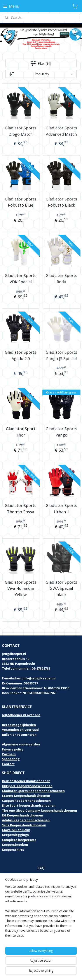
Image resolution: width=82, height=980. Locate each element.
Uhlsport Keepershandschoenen (27, 786)
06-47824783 (41, 668)
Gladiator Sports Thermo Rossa (21, 509)
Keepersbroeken (15, 845)
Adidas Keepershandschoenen (26, 820)
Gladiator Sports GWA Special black (61, 588)
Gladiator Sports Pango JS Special (61, 355)
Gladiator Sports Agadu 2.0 (21, 355)
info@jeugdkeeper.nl (39, 678)
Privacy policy (13, 749)
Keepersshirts (13, 850)
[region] (41, 913)
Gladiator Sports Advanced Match (61, 131)
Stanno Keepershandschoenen (26, 796)
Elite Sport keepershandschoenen (29, 805)
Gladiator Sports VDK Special (21, 279)
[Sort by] (41, 74)
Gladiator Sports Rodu (61, 279)
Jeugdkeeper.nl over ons (21, 715)
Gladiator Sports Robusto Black (61, 202)
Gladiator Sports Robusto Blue (21, 202)
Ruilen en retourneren (19, 735)
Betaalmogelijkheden (19, 725)
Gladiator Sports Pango (61, 432)
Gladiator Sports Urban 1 (61, 509)
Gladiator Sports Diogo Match (21, 131)
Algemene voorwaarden (21, 744)
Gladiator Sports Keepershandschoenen (33, 791)
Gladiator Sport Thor (21, 432)
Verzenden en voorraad (20, 730)
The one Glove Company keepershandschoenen (39, 810)
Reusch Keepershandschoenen (26, 781)
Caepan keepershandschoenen (26, 801)
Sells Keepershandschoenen (24, 825)
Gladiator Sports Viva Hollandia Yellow (21, 588)
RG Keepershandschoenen (23, 815)
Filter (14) (41, 63)
